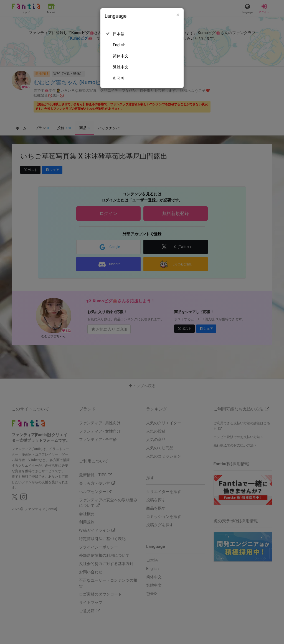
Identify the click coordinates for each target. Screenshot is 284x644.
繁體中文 (121, 67)
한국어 (119, 78)
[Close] (178, 15)
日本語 (119, 34)
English (119, 45)
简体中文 (121, 56)
